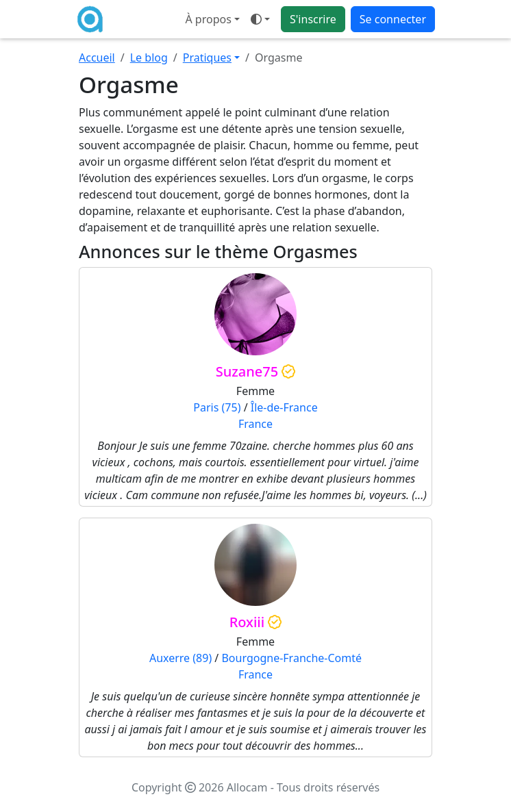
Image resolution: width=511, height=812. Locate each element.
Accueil (97, 58)
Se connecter (393, 19)
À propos (208, 19)
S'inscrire (313, 19)
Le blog (149, 58)
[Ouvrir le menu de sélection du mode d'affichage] (260, 19)
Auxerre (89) (180, 658)
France (255, 424)
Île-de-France (284, 407)
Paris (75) (217, 407)
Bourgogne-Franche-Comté (291, 658)
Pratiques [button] (207, 58)
